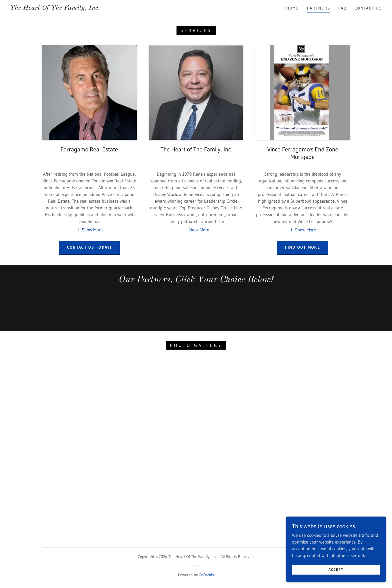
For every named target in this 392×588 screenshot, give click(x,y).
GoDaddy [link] (206, 575)
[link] (55, 8)
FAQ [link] (342, 8)
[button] (89, 230)
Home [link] (293, 8)
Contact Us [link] (368, 8)
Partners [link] (319, 8)
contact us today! (89, 247)
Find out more (303, 247)
